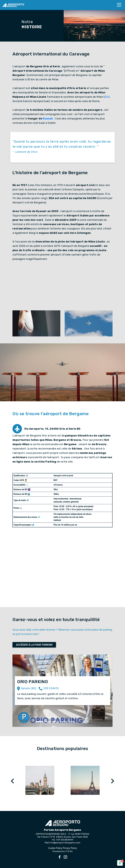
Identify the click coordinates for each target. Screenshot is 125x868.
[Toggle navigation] (119, 5)
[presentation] (12, 781)
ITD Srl (69, 851)
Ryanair (48, 119)
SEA (107, 97)
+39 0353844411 (65, 840)
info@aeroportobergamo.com (65, 843)
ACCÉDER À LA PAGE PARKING (34, 645)
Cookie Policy (55, 848)
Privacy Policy (70, 848)
